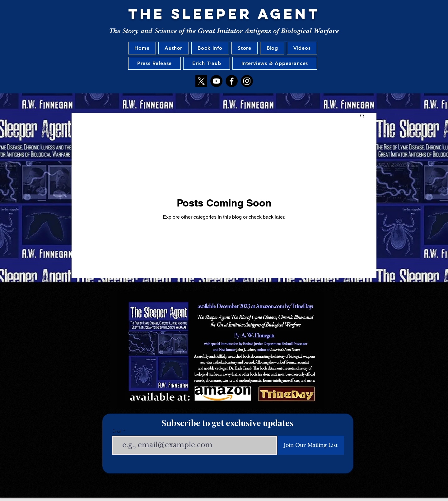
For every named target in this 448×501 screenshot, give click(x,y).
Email (117, 431)
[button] (362, 116)
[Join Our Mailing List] (311, 445)
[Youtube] (216, 81)
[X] (201, 81)
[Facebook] (232, 81)
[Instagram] (247, 81)
